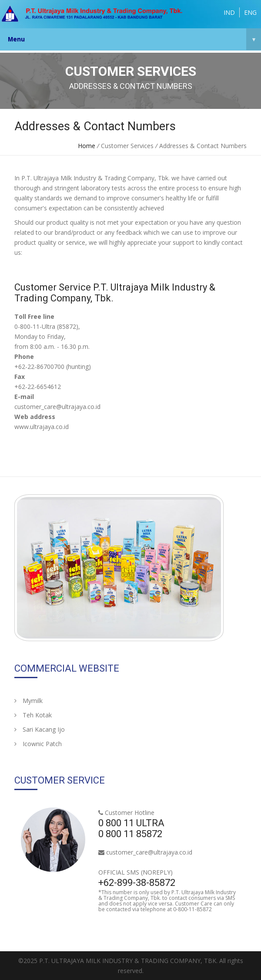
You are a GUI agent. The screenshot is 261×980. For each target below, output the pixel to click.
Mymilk (28, 701)
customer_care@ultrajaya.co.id (149, 852)
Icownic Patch (38, 744)
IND (229, 12)
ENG (250, 12)
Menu (134, 39)
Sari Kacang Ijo (40, 729)
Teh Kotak (33, 715)
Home (87, 146)
